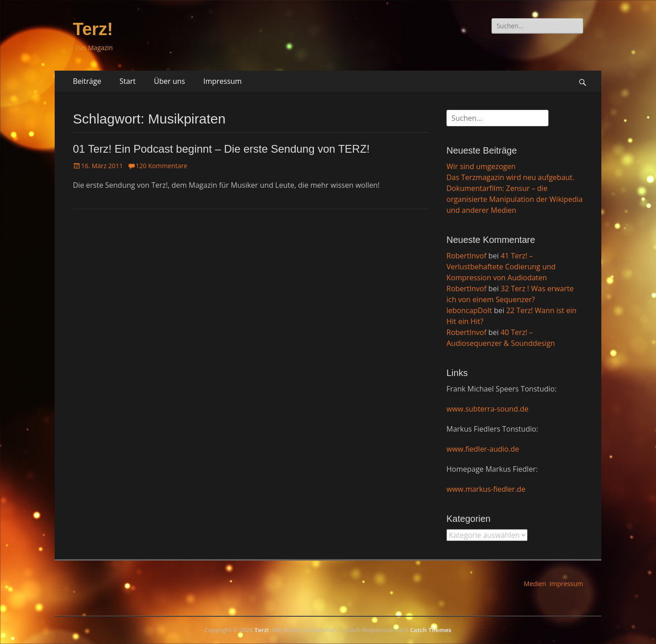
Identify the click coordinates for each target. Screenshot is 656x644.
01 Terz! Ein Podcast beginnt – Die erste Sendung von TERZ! (221, 149)
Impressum (222, 81)
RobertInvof (466, 256)
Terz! (93, 29)
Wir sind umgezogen (481, 166)
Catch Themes (431, 630)
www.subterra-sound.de (487, 409)
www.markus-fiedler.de (486, 489)
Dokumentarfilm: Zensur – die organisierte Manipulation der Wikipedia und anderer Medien (515, 199)
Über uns (169, 81)
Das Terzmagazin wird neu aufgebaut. (510, 177)
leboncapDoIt (469, 310)
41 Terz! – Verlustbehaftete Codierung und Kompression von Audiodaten (501, 267)
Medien (535, 584)
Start (128, 81)
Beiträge (87, 81)
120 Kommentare (161, 166)
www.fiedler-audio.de (483, 449)
